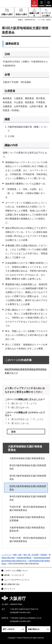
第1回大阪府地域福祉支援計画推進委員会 (28, 467)
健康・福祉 (17, 555)
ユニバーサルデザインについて (17, 580)
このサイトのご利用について (16, 571)
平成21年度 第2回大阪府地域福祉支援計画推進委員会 (28, 540)
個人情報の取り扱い (12, 584)
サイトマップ (10, 589)
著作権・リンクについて (14, 575)
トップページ (6, 555)
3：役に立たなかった (19, 407)
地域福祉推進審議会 (24, 558)
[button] (34, 4)
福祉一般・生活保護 (31, 555)
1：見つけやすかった (19, 419)
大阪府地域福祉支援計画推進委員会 (25, 448)
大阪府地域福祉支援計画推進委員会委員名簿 (27, 529)
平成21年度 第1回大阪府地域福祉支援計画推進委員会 (28, 508)
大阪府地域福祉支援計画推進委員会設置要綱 (27, 519)
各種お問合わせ (34, 629)
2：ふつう (32, 403)
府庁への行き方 (9, 629)
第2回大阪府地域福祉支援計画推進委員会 (28, 477)
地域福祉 (44, 555)
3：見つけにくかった (19, 423)
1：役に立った (15, 403)
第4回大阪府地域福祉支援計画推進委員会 (28, 498)
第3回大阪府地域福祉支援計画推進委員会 (28, 488)
